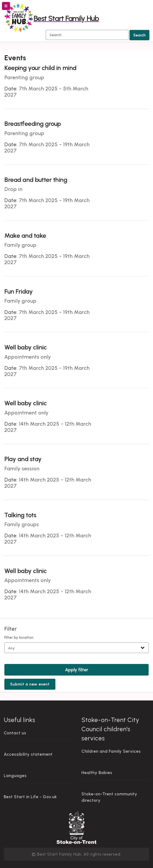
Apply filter (77, 670)
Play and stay (23, 459)
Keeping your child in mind (40, 68)
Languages (15, 776)
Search (139, 35)
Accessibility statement (28, 754)
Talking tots (20, 515)
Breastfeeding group (33, 124)
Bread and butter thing (36, 180)
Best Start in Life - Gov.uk (30, 797)
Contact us (15, 733)
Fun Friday (19, 291)
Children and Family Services (111, 751)
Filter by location (19, 637)
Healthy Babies (97, 773)
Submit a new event (30, 684)
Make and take (25, 236)
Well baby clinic (25, 347)
